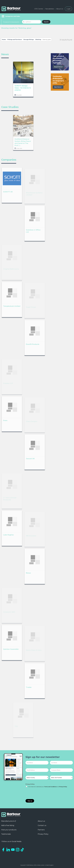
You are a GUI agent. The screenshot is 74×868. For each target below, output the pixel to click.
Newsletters (50, 9)
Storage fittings (29, 40)
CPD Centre (39, 9)
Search (46, 22)
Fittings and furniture (15, 40)
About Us (60, 9)
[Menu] (11, 16)
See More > (58, 87)
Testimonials (6, 834)
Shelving (38, 40)
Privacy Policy (30, 784)
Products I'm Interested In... (12, 22)
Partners (41, 830)
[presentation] (40, 793)
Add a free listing (8, 825)
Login (68, 9)
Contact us (42, 825)
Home (4, 40)
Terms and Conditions (50, 787)
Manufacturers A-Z (9, 821)
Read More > (59, 67)
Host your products (9, 830)
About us (41, 821)
